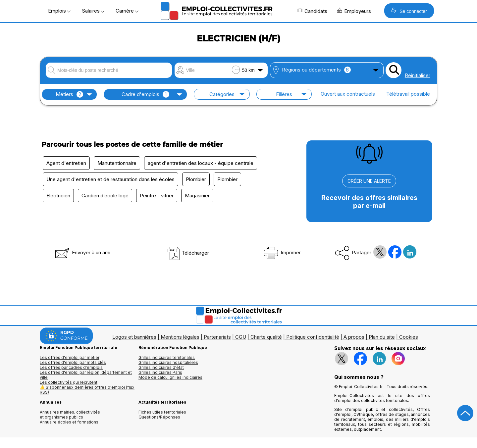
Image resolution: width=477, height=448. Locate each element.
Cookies (409, 337)
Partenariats (217, 337)
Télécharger (188, 253)
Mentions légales (180, 337)
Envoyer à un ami (82, 252)
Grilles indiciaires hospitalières (168, 362)
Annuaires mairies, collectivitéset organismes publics (70, 415)
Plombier (196, 179)
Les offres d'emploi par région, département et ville (86, 375)
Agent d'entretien (66, 163)
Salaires (93, 11)
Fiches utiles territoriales (162, 412)
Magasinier (197, 196)
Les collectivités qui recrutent (69, 382)
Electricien (58, 196)
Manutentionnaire (117, 163)
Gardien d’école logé (105, 196)
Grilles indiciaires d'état (161, 367)
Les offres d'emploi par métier (70, 357)
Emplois (59, 11)
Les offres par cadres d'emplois (71, 367)
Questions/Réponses (159, 417)
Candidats (312, 11)
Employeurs (354, 11)
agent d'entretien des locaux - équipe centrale (201, 163)
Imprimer (282, 252)
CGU (241, 337)
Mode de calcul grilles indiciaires (170, 377)
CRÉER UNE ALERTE (369, 181)
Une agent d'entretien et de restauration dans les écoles (110, 179)
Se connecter (409, 11)
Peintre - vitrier (157, 196)
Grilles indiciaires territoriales (167, 357)
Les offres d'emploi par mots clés (73, 362)
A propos (354, 337)
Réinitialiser (418, 75)
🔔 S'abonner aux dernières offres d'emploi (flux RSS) (87, 390)
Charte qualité (266, 337)
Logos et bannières (134, 337)
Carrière (127, 11)
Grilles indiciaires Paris (160, 372)
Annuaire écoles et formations (69, 422)
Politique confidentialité (313, 337)
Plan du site (382, 337)
